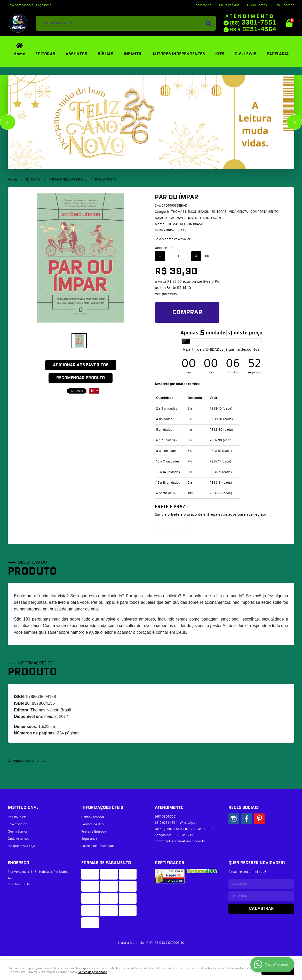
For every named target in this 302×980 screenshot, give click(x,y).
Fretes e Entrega (94, 832)
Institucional (23, 808)
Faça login (44, 5)
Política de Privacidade (98, 846)
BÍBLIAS (105, 54)
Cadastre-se (202, 5)
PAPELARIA (278, 54)
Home (19, 54)
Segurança (89, 839)
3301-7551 (253, 23)
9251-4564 (253, 29)
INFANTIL (133, 54)
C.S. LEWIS (245, 54)
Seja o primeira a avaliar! (173, 239)
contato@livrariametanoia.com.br (180, 841)
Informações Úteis (102, 808)
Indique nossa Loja (21, 846)
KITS (220, 54)
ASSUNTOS (76, 54)
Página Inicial (18, 817)
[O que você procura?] (208, 23)
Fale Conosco (284, 5)
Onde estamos (18, 839)
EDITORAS (45, 54)
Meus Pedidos (229, 5)
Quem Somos (257, 5)
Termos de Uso (92, 824)
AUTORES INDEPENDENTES (179, 54)
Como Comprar (93, 817)
